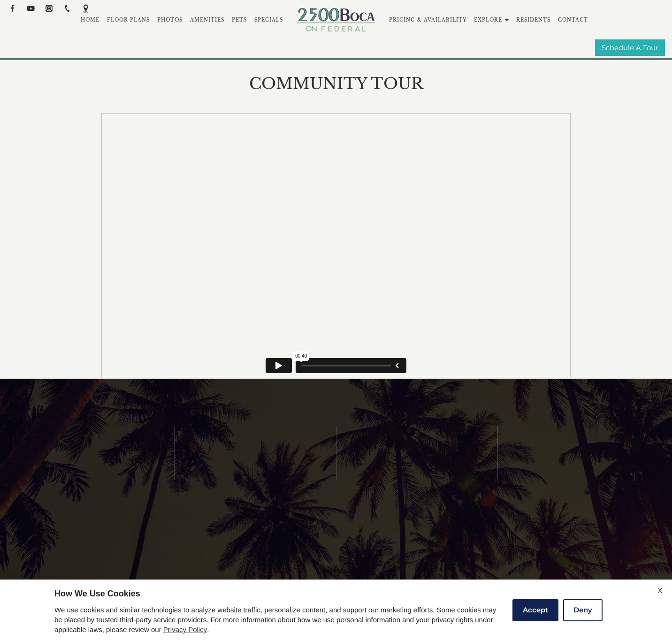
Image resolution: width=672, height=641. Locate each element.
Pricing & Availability (428, 20)
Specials (269, 20)
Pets (239, 20)
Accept (535, 610)
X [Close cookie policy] (660, 591)
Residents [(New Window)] (533, 20)
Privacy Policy (185, 630)
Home (90, 20)
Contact (573, 20)
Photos (170, 20)
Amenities (207, 20)
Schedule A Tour (630, 48)
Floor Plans (128, 20)
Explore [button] (491, 20)
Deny (583, 610)
